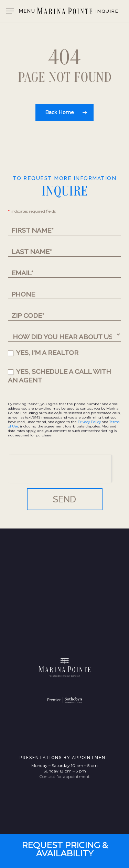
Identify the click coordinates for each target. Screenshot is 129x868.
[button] (21, 11)
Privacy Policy (89, 422)
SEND (64, 499)
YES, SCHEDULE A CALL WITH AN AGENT (60, 376)
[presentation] (60, 468)
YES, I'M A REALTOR (43, 353)
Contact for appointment (64, 776)
